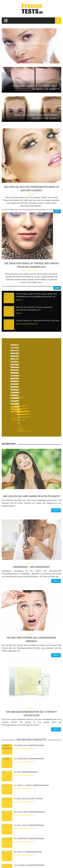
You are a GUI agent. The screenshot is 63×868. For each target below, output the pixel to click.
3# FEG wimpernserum (26, 725)
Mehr (57, 211)
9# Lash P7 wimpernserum (28, 805)
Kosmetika (27, 271)
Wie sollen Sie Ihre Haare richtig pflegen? (31, 449)
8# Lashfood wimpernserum (29, 792)
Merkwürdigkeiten (30, 324)
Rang (39, 860)
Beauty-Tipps (30, 860)
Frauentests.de (29, 865)
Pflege (30, 446)
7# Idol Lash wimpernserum (29, 778)
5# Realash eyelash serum (28, 752)
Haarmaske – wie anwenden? (31, 520)
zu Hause (8, 860)
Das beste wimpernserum (24, 702)
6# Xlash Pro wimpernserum (29, 765)
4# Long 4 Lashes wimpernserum (31, 738)
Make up (31, 194)
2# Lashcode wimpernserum (29, 712)
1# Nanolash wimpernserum (29, 698)
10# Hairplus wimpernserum (29, 818)
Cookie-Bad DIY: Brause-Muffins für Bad (38, 321)
